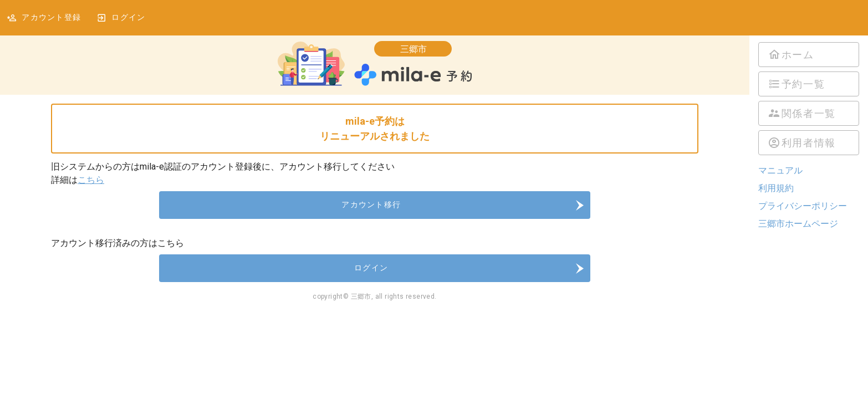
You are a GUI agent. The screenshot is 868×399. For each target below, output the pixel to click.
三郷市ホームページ (798, 224)
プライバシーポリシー (803, 206)
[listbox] (809, 99)
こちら (91, 180)
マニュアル (780, 170)
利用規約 (776, 188)
